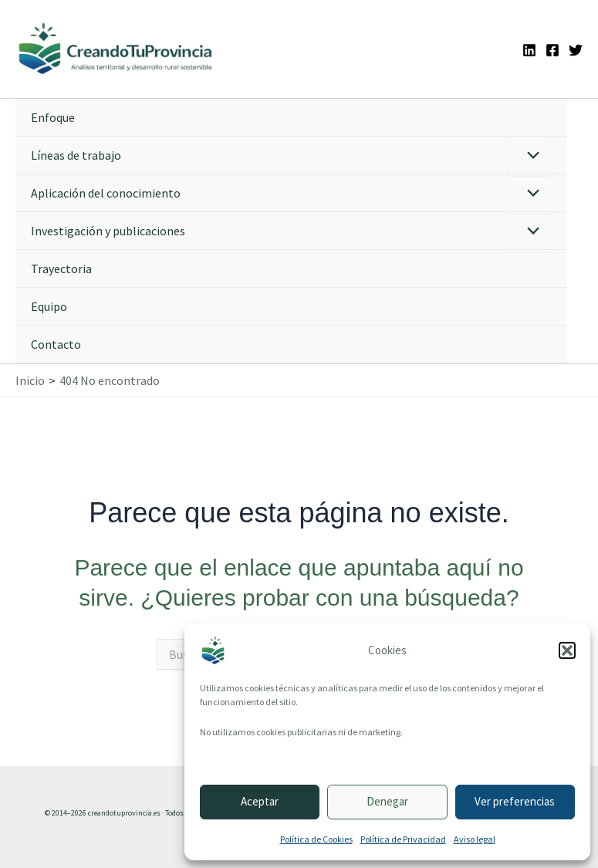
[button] (567, 650)
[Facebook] (552, 50)
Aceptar (260, 801)
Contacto (56, 344)
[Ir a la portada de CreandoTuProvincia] (116, 49)
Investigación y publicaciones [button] (108, 231)
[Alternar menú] (530, 156)
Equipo (49, 306)
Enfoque (53, 117)
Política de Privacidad (403, 839)
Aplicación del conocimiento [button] (106, 193)
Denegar (387, 801)
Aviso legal (475, 839)
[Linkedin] (529, 50)
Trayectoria (61, 269)
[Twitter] (576, 50)
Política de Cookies (316, 839)
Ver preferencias (515, 801)
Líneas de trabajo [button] (76, 155)
